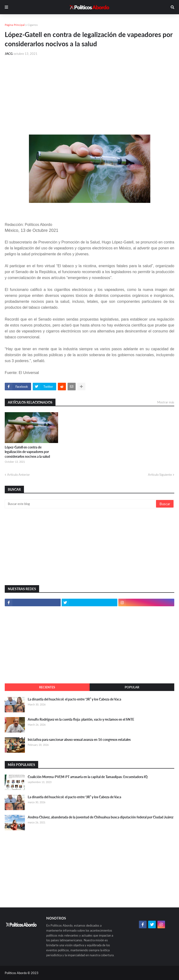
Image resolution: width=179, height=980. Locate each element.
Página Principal (15, 25)
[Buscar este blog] (81, 504)
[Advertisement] (89, 95)
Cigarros (33, 25)
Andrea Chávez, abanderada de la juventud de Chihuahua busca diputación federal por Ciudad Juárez (101, 817)
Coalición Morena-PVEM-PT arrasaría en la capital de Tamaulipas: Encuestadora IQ (88, 777)
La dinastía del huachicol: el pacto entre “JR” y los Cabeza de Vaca (74, 699)
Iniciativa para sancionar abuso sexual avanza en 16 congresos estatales (79, 740)
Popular (132, 687)
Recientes (47, 687)
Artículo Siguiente (160, 475)
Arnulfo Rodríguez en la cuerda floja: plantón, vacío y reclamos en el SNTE (81, 719)
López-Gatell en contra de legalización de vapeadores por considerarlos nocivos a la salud (27, 452)
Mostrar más (166, 402)
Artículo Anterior (18, 475)
